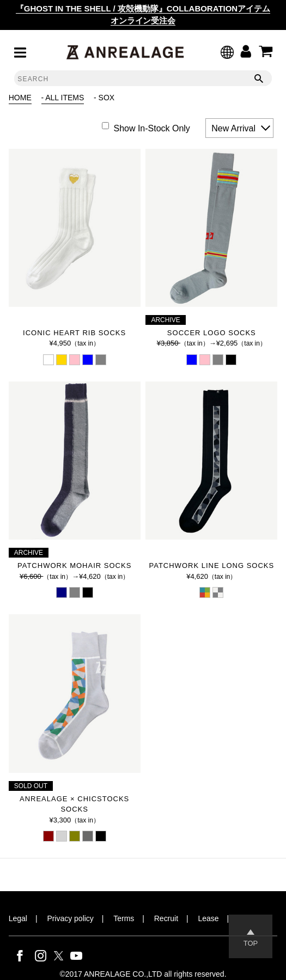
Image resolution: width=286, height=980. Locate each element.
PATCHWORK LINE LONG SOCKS (211, 565)
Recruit (166, 918)
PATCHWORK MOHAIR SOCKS (74, 565)
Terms (124, 918)
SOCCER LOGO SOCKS (212, 333)
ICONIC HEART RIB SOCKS (74, 333)
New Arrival (233, 128)
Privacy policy (70, 918)
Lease (208, 918)
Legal (18, 918)
